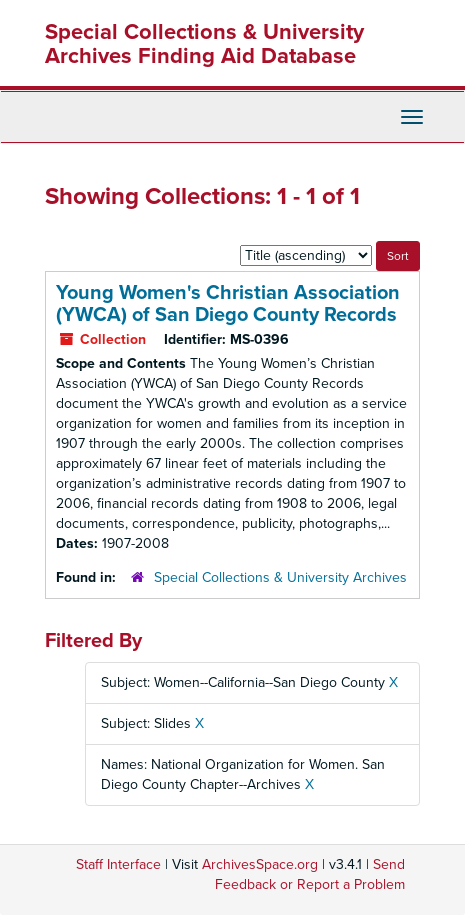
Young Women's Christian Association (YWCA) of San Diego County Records (228, 304)
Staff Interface (118, 864)
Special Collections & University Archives (280, 577)
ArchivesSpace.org (260, 864)
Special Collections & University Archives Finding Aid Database (204, 44)
